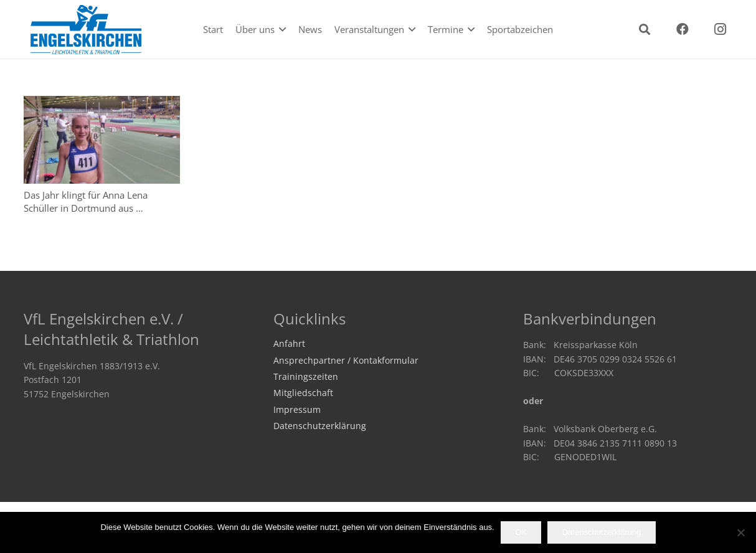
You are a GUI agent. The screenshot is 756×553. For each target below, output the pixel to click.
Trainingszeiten (306, 377)
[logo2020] (87, 30)
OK (521, 532)
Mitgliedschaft (303, 393)
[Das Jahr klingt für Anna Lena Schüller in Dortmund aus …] (102, 140)
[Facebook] (683, 29)
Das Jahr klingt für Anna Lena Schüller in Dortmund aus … (86, 201)
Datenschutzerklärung (320, 426)
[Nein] (740, 532)
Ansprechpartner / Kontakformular (346, 361)
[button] (280, 29)
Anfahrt (289, 344)
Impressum (297, 410)
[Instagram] (721, 29)
